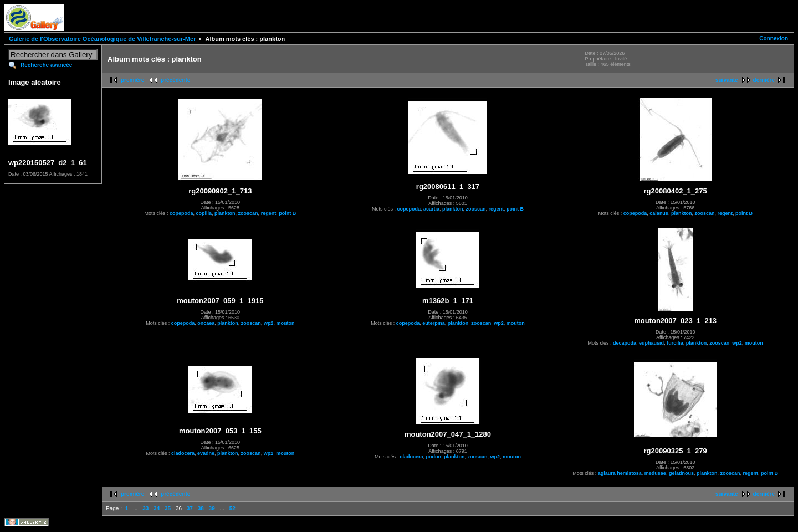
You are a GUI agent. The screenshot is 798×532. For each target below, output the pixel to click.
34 (157, 508)
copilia (204, 213)
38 (201, 508)
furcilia (675, 343)
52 (232, 508)
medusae (655, 473)
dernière (764, 80)
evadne (206, 453)
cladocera (183, 453)
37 (190, 508)
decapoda (625, 343)
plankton (225, 213)
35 (168, 508)
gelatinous (681, 473)
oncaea (206, 323)
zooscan (248, 213)
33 (145, 508)
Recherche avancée (46, 65)
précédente (175, 80)
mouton (285, 323)
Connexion (774, 39)
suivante (727, 80)
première (132, 80)
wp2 (269, 323)
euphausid (651, 343)
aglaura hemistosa (620, 473)
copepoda (181, 213)
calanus (659, 213)
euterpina (434, 323)
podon (433, 457)
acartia (431, 209)
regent (269, 213)
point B (287, 213)
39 (212, 508)
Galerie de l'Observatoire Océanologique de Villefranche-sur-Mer (102, 39)
